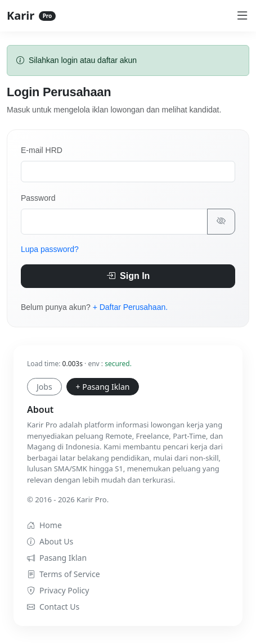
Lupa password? (50, 249)
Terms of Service (64, 574)
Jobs (44, 387)
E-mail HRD (42, 150)
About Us (50, 541)
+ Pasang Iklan (103, 387)
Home (44, 525)
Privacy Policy (58, 590)
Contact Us (53, 607)
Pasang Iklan (57, 558)
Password (38, 198)
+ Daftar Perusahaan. (130, 307)
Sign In (128, 276)
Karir (31, 15)
